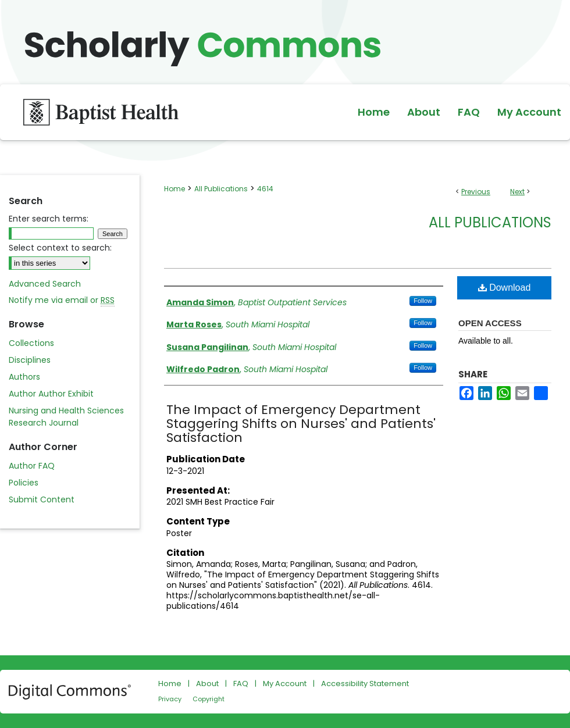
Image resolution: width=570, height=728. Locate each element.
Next (517, 192)
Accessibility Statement (365, 684)
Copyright (209, 699)
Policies (24, 483)
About (207, 684)
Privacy (170, 699)
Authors (24, 377)
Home (174, 189)
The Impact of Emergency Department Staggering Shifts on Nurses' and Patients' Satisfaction (301, 424)
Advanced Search (45, 284)
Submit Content (42, 499)
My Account (285, 684)
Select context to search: (60, 248)
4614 (265, 189)
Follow (423, 301)
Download (505, 288)
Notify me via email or (62, 300)
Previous (476, 192)
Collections (31, 343)
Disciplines (30, 360)
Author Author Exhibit (51, 394)
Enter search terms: (49, 219)
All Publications (221, 189)
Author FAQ (32, 466)
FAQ (241, 684)
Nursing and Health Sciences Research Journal (66, 417)
